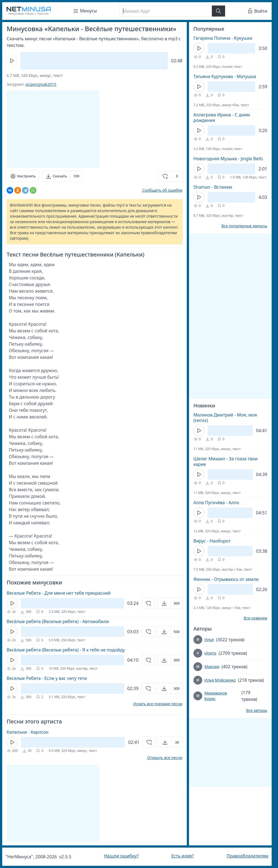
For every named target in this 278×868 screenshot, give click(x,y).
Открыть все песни (165, 758)
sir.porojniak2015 (41, 84)
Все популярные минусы (244, 226)
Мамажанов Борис (216, 696)
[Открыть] (170, 603)
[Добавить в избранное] (171, 176)
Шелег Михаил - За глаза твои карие (226, 461)
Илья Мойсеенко (220, 680)
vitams (210, 653)
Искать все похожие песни (158, 704)
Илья (209, 639)
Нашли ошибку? (121, 856)
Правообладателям (247, 856)
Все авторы (257, 711)
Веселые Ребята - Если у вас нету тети (47, 678)
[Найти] (218, 11)
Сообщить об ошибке (162, 190)
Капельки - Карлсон (28, 732)
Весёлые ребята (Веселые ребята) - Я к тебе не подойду (66, 650)
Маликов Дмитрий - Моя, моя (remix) (225, 418)
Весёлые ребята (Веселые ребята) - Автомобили (58, 621)
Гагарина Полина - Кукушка (223, 38)
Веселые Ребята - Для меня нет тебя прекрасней (59, 593)
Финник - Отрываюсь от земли (226, 579)
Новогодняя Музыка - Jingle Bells (228, 159)
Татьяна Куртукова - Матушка (225, 76)
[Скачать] (62, 176)
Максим (212, 667)
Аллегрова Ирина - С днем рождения (222, 117)
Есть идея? (183, 856)
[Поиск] (166, 11)
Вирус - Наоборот (212, 541)
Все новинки (256, 618)
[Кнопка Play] (12, 61)
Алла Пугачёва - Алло (216, 503)
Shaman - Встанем (213, 187)
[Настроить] (23, 176)
